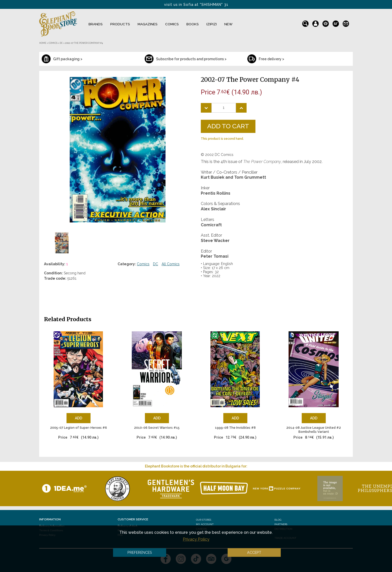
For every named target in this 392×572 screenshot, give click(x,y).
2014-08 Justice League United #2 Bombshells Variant (314, 430)
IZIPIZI (212, 24)
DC (156, 264)
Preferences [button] (140, 552)
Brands (96, 24)
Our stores (204, 520)
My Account (205, 524)
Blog (278, 520)
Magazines (148, 24)
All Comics (171, 264)
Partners (281, 524)
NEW (228, 24)
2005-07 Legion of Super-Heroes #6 (79, 428)
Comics (172, 24)
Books (193, 24)
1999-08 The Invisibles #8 (235, 428)
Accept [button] (254, 552)
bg (336, 23)
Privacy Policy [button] (196, 539)
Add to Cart (228, 126)
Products (120, 24)
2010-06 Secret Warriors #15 (157, 428)
